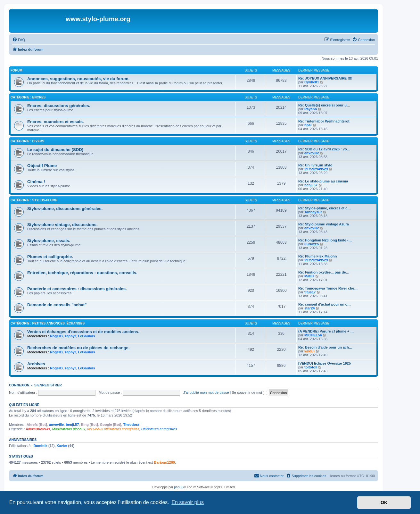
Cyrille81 (312, 82)
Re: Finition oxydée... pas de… (324, 272)
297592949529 (316, 169)
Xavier (62, 446)
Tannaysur (313, 212)
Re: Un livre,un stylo (315, 165)
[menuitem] (19, 40)
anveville (312, 153)
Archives (36, 364)
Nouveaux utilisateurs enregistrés (113, 429)
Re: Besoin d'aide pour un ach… (325, 347)
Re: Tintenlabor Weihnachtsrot (324, 121)
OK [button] (384, 502)
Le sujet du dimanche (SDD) (55, 150)
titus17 (310, 292)
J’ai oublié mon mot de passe (206, 392)
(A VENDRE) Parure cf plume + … (326, 331)
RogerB (56, 336)
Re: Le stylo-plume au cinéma (323, 181)
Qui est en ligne (24, 405)
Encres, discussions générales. (59, 106)
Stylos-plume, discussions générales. (65, 209)
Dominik (40, 446)
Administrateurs (38, 429)
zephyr (70, 336)
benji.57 (311, 185)
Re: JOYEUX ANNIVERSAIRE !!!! (325, 78)
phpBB (179, 487)
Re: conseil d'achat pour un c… (325, 304)
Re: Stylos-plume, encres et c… (325, 208)
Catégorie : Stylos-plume (34, 200)
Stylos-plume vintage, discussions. (62, 225)
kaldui (309, 351)
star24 (309, 308)
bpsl (308, 125)
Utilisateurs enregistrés (159, 429)
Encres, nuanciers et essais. (56, 122)
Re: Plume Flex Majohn (317, 256)
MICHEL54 (313, 335)
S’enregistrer (48, 385)
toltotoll (311, 367)
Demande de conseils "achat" (57, 305)
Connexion (19, 385)
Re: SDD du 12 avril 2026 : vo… (324, 149)
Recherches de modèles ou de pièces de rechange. (78, 348)
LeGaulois (86, 336)
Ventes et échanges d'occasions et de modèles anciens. (83, 332)
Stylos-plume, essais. (49, 241)
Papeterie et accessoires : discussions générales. (77, 289)
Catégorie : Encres (28, 97)
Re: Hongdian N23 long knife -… (325, 240)
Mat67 (309, 276)
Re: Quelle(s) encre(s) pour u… (324, 105)
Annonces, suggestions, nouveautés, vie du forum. (78, 79)
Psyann (311, 109)
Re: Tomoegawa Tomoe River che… (328, 288)
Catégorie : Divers (27, 141)
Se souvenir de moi (250, 392)
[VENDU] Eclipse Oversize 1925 (325, 363)
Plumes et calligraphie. (50, 257)
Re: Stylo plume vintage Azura (324, 224)
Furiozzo (312, 244)
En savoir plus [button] (188, 502)
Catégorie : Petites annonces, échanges (48, 323)
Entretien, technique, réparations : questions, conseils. (82, 273)
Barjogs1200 (164, 462)
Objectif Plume (42, 166)
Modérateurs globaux (69, 429)
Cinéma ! (36, 182)
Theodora (131, 425)
